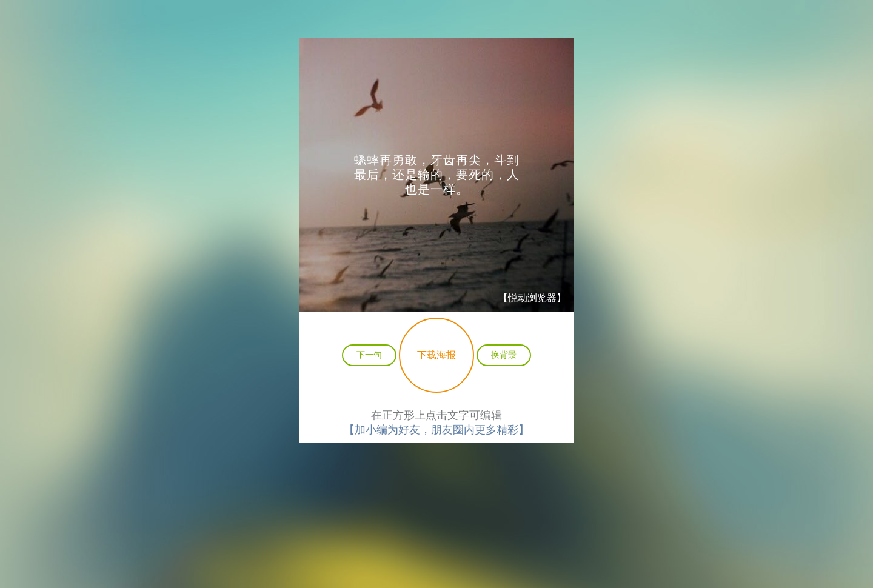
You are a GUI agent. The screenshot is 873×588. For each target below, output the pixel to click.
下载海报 (436, 355)
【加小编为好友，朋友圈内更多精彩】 (436, 430)
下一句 (369, 355)
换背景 (504, 355)
